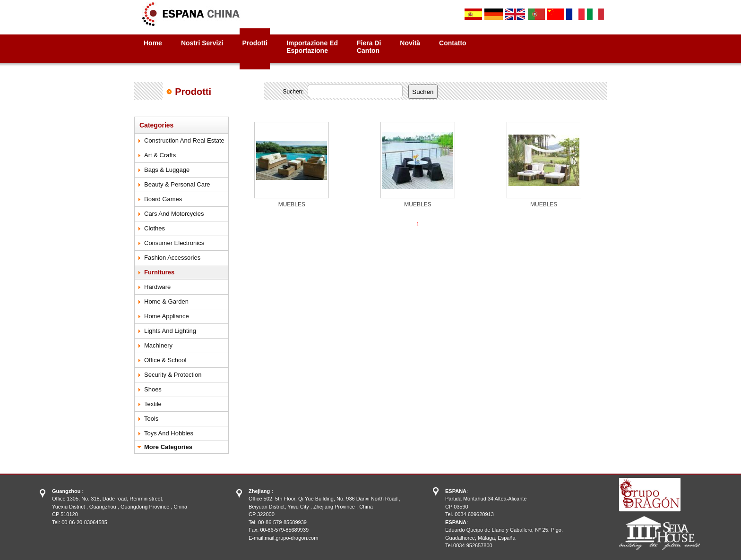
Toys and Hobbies (169, 433)
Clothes (155, 228)
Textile (153, 404)
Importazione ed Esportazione (312, 47)
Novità (410, 43)
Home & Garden (166, 301)
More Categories (168, 447)
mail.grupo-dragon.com (291, 538)
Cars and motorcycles (174, 214)
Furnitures (159, 272)
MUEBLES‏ (292, 204)
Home (153, 43)
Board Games (163, 199)
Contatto (453, 43)
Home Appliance (167, 316)
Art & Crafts (160, 155)
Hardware (157, 287)
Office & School (165, 360)
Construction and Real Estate (184, 140)
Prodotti (255, 43)
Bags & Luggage (167, 170)
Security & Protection (173, 375)
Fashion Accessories (172, 258)
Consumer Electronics (174, 243)
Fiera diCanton (369, 47)
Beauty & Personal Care (177, 184)
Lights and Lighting (170, 331)
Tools (151, 419)
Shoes (153, 389)
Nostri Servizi (202, 43)
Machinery (158, 345)
